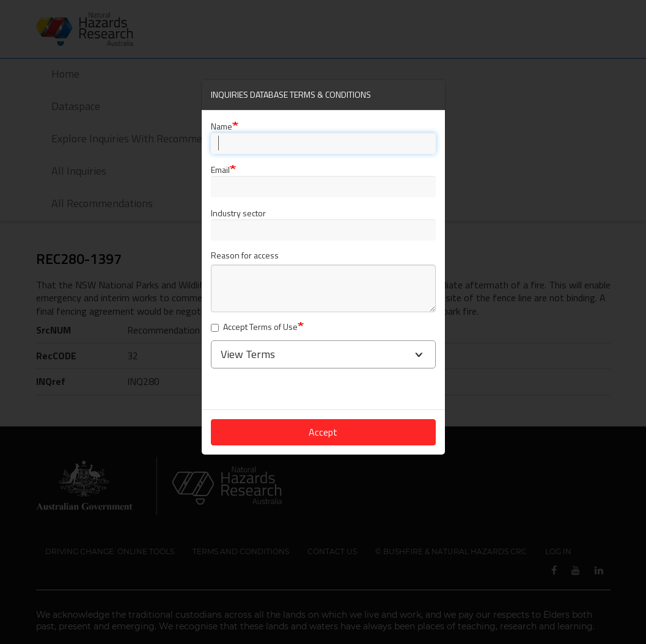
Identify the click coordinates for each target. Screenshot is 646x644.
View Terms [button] (248, 354)
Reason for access (245, 256)
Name (222, 126)
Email (220, 170)
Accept (323, 432)
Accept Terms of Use (254, 327)
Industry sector (238, 213)
